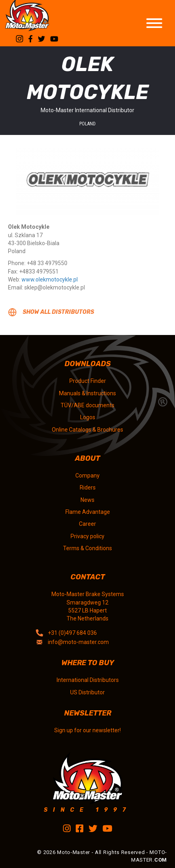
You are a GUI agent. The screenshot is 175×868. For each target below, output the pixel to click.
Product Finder (88, 381)
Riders (88, 488)
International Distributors (88, 680)
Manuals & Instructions (87, 393)
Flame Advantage (88, 512)
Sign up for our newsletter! (87, 730)
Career (87, 524)
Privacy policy (87, 536)
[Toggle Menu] (154, 23)
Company (87, 476)
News (87, 500)
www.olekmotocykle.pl (50, 279)
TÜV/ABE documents (87, 405)
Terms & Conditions (87, 548)
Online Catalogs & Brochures (87, 430)
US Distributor (87, 692)
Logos (88, 417)
